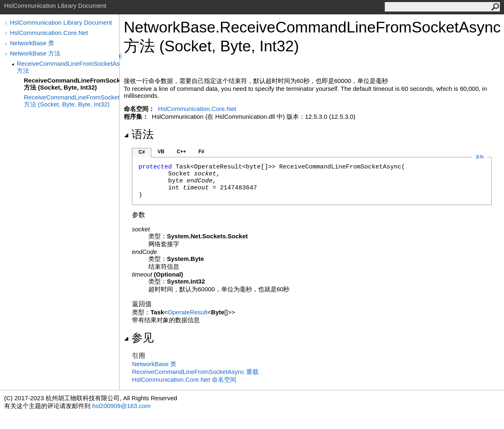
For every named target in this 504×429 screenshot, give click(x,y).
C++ (181, 152)
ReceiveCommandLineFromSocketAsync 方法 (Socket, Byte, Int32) (72, 84)
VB (161, 152)
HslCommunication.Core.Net (49, 33)
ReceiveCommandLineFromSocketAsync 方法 (68, 67)
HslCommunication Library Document (61, 22)
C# (142, 152)
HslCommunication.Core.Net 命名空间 (184, 379)
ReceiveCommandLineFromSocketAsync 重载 (195, 372)
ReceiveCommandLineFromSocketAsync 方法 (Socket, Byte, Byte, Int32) (72, 101)
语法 (139, 134)
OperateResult (188, 312)
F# (201, 152)
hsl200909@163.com (121, 406)
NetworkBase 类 (32, 43)
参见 (139, 338)
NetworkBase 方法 (35, 53)
